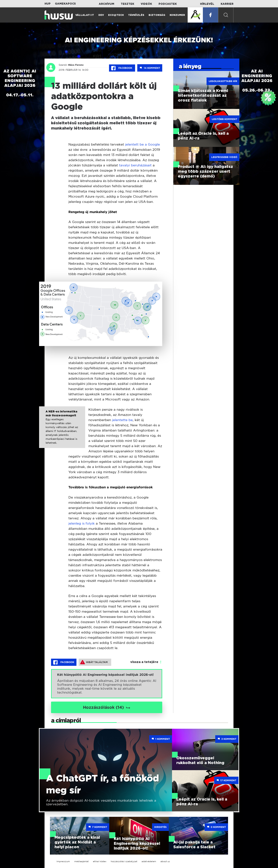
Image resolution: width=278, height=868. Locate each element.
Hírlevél (207, 4)
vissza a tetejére (144, 662)
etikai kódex (100, 861)
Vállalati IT (85, 15)
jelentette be (122, 420)
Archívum (107, 4)
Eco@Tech (116, 15)
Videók (146, 4)
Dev (101, 15)
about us (165, 861)
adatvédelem (149, 861)
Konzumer (177, 15)
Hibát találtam (94, 662)
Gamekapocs (65, 4)
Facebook (122, 68)
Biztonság (157, 15)
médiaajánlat (81, 861)
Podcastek (168, 4)
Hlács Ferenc (76, 65)
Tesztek (127, 4)
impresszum (63, 861)
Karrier (227, 4)
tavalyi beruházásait (135, 165)
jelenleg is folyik (82, 523)
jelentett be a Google (142, 144)
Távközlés (136, 15)
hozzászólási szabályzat (124, 861)
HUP (48, 4)
